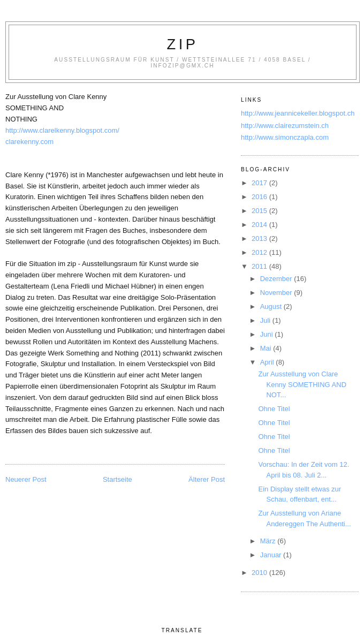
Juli (266, 320)
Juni (267, 334)
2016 (260, 197)
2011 (260, 266)
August (272, 306)
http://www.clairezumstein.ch (285, 126)
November (277, 293)
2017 (260, 183)
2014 (260, 225)
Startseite (117, 479)
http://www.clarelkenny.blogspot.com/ (62, 130)
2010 (260, 573)
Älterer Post (207, 479)
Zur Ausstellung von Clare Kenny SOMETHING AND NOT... (302, 384)
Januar (272, 555)
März (269, 541)
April (268, 362)
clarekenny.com (29, 142)
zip (183, 44)
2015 (260, 211)
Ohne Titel (274, 409)
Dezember (277, 279)
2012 (260, 252)
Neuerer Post (26, 479)
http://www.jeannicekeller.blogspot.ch (298, 113)
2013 (260, 238)
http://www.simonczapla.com (285, 137)
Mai (267, 348)
